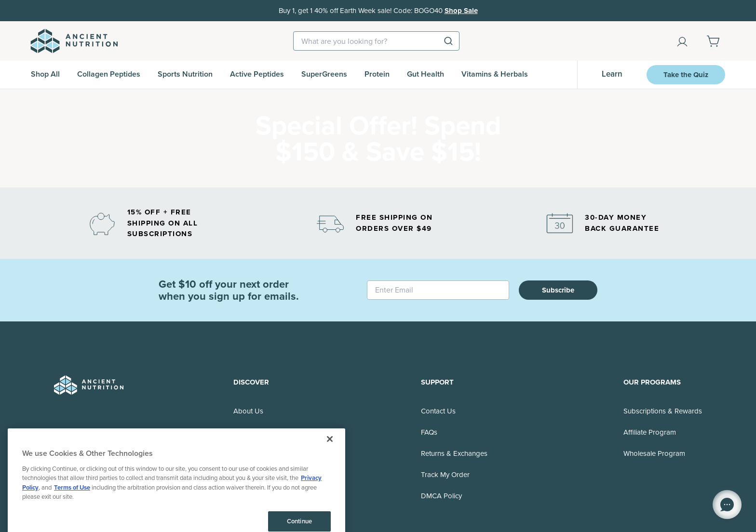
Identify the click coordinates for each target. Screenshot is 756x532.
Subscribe (558, 290)
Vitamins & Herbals (495, 74)
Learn (612, 74)
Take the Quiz (686, 75)
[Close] (330, 510)
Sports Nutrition (185, 74)
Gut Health (425, 74)
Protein (377, 74)
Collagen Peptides (109, 74)
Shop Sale (461, 11)
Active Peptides (257, 74)
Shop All (45, 74)
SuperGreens (324, 74)
